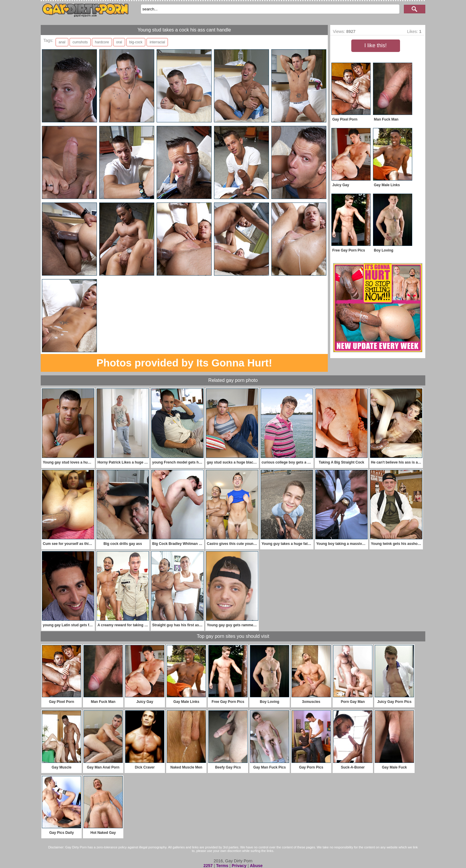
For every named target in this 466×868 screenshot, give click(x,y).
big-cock (136, 42)
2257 (208, 866)
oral (119, 42)
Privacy (239, 866)
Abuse (256, 866)
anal (62, 42)
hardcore (102, 42)
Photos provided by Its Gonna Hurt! (184, 363)
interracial (157, 42)
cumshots (80, 42)
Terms (222, 866)
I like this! (376, 45)
